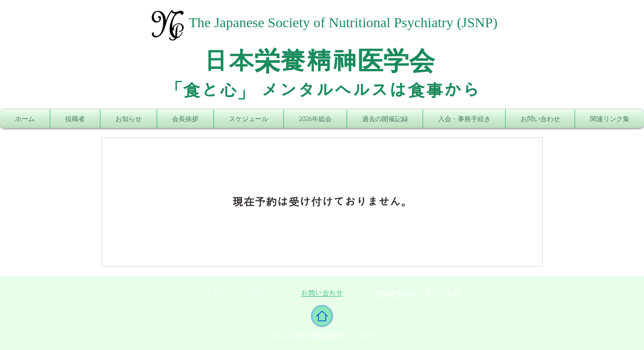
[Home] (322, 316)
